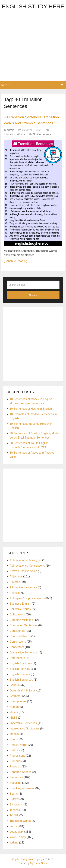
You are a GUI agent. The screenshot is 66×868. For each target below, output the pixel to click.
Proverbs (15, 767)
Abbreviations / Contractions (27, 566)
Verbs (13, 826)
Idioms (14, 712)
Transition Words (14, 134)
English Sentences (21, 680)
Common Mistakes (21, 620)
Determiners (17, 658)
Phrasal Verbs (18, 745)
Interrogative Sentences (25, 728)
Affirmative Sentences (23, 587)
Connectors (17, 647)
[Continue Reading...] (17, 261)
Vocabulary (17, 832)
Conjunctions (18, 642)
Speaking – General (22, 788)
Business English (20, 604)
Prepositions (17, 756)
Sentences (16, 777)
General (15, 685)
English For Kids (20, 669)
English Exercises (21, 663)
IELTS (13, 718)
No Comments (42, 134)
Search (33, 295)
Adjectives (16, 576)
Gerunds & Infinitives (23, 690)
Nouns (14, 739)
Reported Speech (21, 772)
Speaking (16, 783)
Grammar (16, 696)
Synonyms (16, 805)
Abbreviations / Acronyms (26, 560)
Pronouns (16, 761)
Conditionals (17, 631)
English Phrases (20, 674)
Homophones (18, 701)
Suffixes (15, 799)
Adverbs (15, 582)
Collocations (17, 614)
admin (10, 130)
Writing (14, 843)
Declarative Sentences (24, 652)
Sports (14, 794)
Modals (14, 734)
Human (14, 707)
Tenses (14, 810)
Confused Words (20, 636)
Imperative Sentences (23, 723)
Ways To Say (18, 837)
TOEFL (14, 815)
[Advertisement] (33, 47)
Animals (15, 593)
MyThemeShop (38, 863)
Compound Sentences (24, 625)
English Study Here (33, 6)
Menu (6, 85)
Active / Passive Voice (23, 571)
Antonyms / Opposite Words (27, 598)
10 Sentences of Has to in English (31, 409)
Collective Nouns (20, 609)
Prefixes (15, 750)
